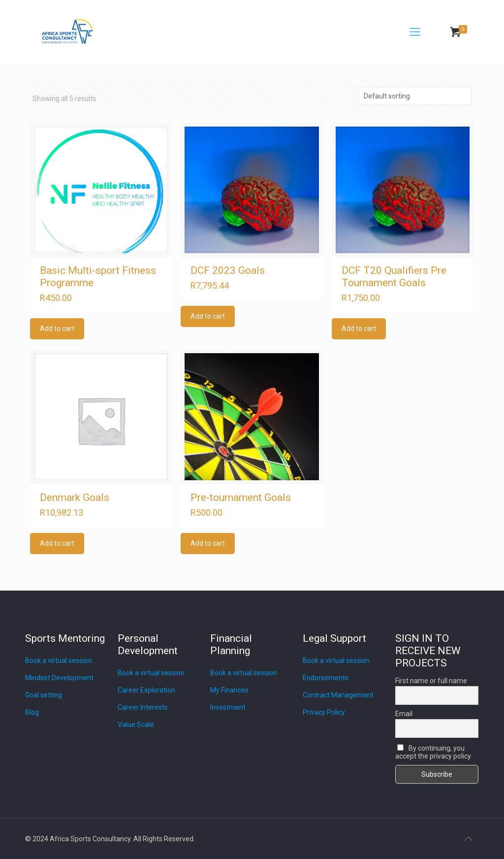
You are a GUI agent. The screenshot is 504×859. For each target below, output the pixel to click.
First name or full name (431, 681)
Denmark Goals (75, 497)
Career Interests (143, 707)
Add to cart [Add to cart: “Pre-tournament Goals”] (208, 543)
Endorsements (326, 678)
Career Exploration (146, 690)
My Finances (229, 690)
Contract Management (338, 695)
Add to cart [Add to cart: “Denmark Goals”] (57, 543)
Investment (228, 707)
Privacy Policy (324, 712)
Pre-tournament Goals (241, 497)
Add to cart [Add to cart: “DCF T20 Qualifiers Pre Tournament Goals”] (359, 329)
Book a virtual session (59, 661)
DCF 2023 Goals (228, 270)
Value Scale (136, 725)
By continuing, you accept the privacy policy (433, 752)
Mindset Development (59, 678)
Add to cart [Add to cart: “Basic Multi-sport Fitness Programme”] (57, 329)
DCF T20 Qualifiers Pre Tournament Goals (394, 277)
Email (404, 714)
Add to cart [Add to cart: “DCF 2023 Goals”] (208, 316)
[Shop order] (415, 96)
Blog (32, 712)
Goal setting (44, 695)
